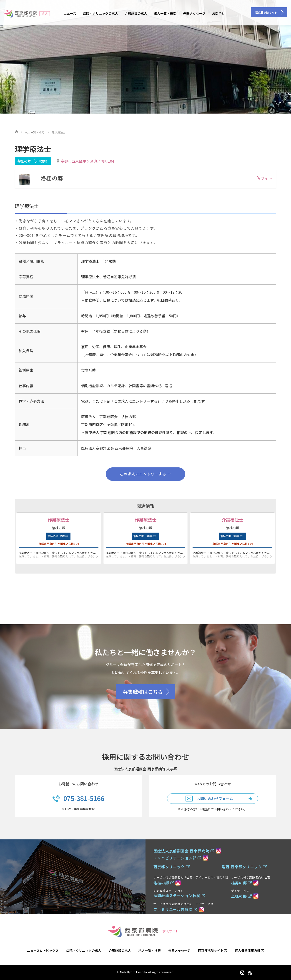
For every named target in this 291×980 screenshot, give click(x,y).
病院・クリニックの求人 (100, 13)
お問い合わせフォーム (215, 799)
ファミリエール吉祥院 (176, 909)
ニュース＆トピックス (43, 950)
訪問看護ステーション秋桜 (179, 896)
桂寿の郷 (242, 883)
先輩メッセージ (194, 13)
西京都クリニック (172, 867)
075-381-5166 (84, 798)
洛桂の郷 (164, 883)
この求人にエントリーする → (145, 474)
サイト (267, 178)
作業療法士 (59, 520)
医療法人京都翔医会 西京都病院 (184, 851)
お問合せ (218, 13)
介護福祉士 (232, 520)
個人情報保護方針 (250, 950)
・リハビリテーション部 (178, 858)
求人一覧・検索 (165, 13)
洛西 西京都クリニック (244, 867)
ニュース (70, 13)
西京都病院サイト (213, 950)
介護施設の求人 (136, 13)
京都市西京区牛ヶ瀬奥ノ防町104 (87, 161)
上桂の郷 (242, 896)
